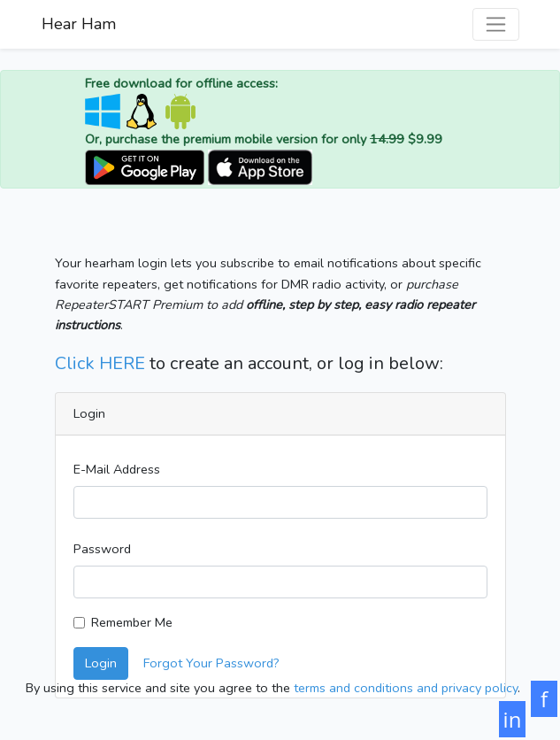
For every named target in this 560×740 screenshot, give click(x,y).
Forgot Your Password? (211, 663)
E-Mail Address (117, 469)
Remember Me (132, 622)
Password (102, 549)
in (513, 719)
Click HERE (100, 363)
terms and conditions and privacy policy (406, 688)
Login (101, 663)
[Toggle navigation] (496, 24)
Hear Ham (79, 24)
